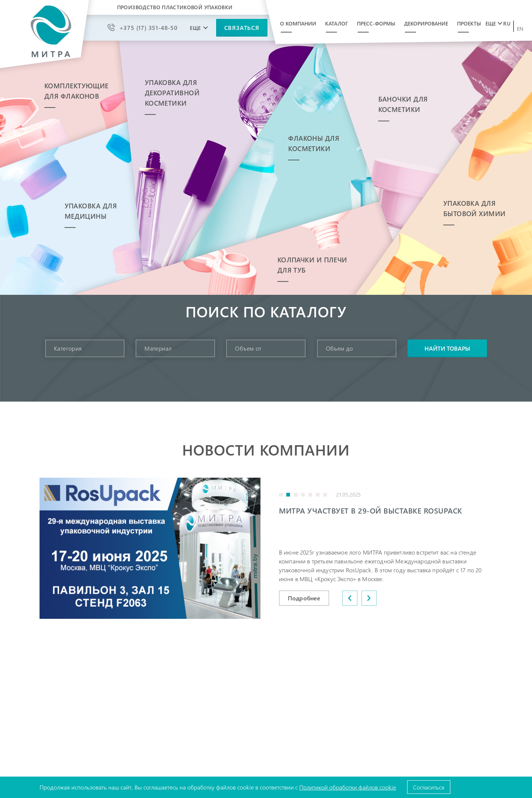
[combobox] (85, 348)
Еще (491, 23)
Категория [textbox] (68, 348)
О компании (298, 23)
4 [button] (303, 495)
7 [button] (325, 495)
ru (507, 24)
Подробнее (304, 598)
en (520, 29)
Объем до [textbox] (340, 348)
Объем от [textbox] (248, 348)
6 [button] (318, 495)
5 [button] (310, 495)
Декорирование (426, 23)
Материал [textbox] (158, 348)
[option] (266, 548)
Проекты (469, 23)
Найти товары (447, 348)
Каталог (337, 23)
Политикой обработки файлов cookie (348, 787)
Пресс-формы (376, 23)
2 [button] (288, 495)
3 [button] (296, 495)
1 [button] (281, 495)
